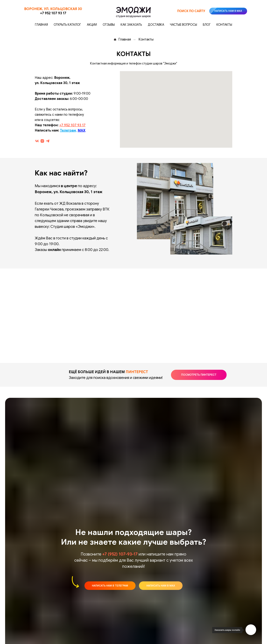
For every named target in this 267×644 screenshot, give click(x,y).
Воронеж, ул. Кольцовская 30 (53, 9)
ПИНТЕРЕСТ (137, 372)
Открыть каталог (67, 25)
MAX (82, 130)
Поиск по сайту (191, 11)
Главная (41, 25)
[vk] (37, 141)
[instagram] (42, 141)
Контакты (224, 25)
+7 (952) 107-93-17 (120, 554)
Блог (207, 25)
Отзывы (109, 25)
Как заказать (131, 25)
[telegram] (48, 141)
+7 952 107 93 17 (53, 13)
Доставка (156, 25)
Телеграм (68, 130)
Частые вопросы (183, 25)
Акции (92, 25)
